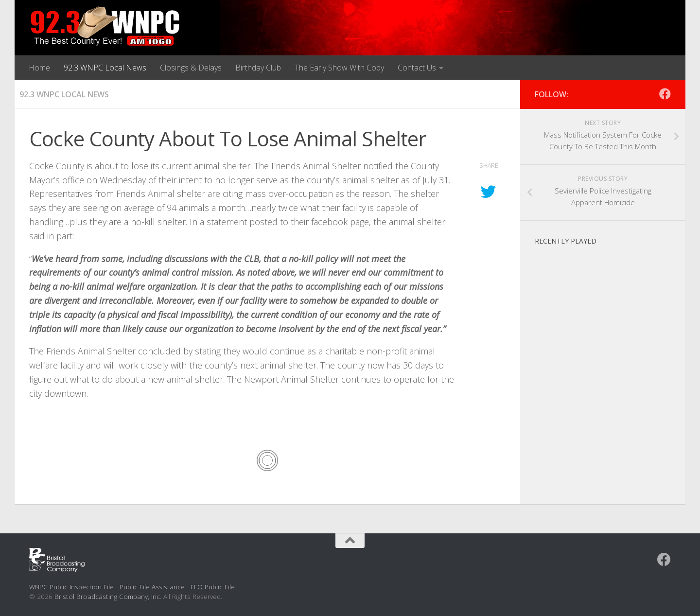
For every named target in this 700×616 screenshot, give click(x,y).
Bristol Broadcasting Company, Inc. (108, 596)
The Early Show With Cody (339, 68)
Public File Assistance (152, 587)
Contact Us (417, 68)
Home (39, 68)
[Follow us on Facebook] (665, 94)
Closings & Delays (191, 68)
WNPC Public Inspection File (71, 587)
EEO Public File (213, 587)
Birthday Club (258, 68)
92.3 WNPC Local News (105, 68)
